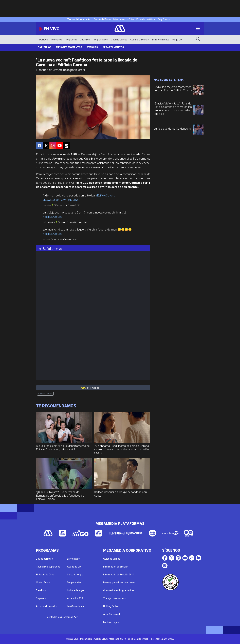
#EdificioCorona (105, 195)
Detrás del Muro (102, 19)
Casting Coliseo (119, 40)
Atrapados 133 (75, 598)
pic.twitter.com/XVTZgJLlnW (61, 200)
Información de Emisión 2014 (119, 575)
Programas (71, 40)
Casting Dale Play (140, 40)
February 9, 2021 (74, 205)
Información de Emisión (116, 567)
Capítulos (85, 40)
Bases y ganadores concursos (119, 582)
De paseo (41, 598)
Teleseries (56, 40)
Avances (92, 47)
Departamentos (113, 47)
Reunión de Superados (48, 567)
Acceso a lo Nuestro (47, 606)
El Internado (73, 559)
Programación (100, 40)
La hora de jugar (76, 590)
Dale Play (41, 590)
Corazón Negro (75, 575)
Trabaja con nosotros (114, 598)
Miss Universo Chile (124, 19)
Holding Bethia (111, 606)
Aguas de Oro (74, 567)
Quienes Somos (112, 559)
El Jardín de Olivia (146, 19)
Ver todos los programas (62, 617)
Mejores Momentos (69, 47)
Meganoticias (74, 582)
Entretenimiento (160, 40)
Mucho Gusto (43, 582)
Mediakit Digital (111, 622)
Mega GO (177, 40)
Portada (44, 40)
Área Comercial (112, 614)
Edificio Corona (45, 394)
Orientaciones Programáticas (119, 590)
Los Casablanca (75, 606)
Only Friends (164, 19)
